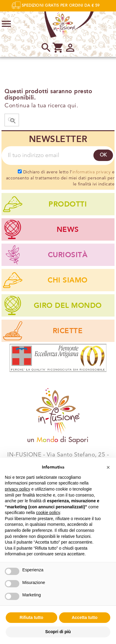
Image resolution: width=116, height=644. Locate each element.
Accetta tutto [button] (85, 617)
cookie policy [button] (48, 513)
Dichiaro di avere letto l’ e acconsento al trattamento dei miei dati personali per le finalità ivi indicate (60, 178)
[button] (108, 467)
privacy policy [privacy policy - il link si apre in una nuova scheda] (17, 489)
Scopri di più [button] (58, 632)
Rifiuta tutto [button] (31, 617)
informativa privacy (92, 172)
